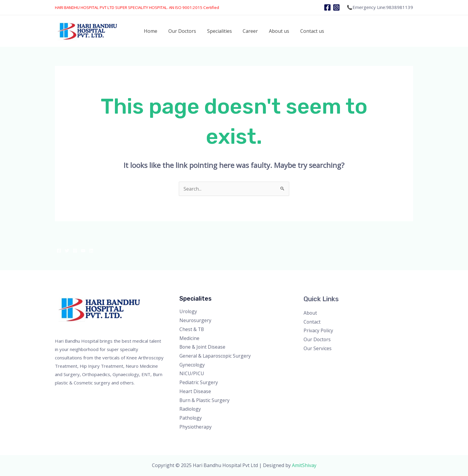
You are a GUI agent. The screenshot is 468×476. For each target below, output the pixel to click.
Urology (188, 311)
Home (154, 31)
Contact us (309, 31)
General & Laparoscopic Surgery (215, 356)
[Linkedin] (91, 251)
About (310, 313)
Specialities (220, 31)
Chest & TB (192, 329)
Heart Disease (195, 391)
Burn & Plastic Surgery (205, 400)
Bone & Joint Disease (203, 347)
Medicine (189, 338)
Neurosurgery (195, 320)
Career (250, 31)
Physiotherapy (196, 427)
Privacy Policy (318, 330)
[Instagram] (336, 7)
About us (277, 31)
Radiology (190, 409)
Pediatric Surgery (199, 382)
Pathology (191, 418)
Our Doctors (184, 31)
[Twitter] (67, 251)
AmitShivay (304, 465)
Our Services (318, 348)
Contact (312, 322)
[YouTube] (83, 251)
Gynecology (192, 365)
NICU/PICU (192, 373)
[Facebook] (327, 7)
